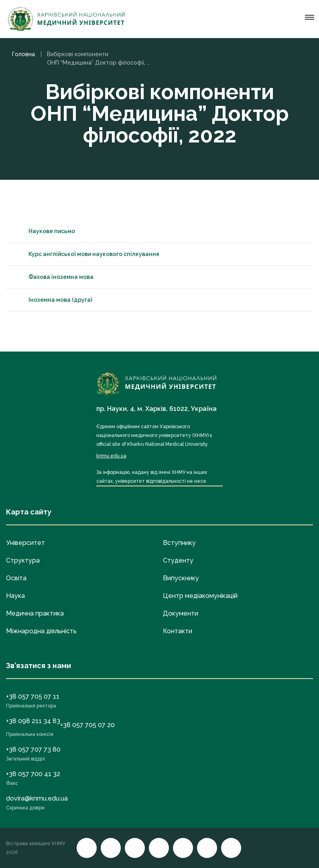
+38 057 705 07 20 (87, 725)
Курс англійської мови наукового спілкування (87, 254)
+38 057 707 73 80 (33, 749)
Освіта (16, 578)
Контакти (178, 631)
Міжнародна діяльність (41, 631)
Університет (25, 543)
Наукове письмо (45, 231)
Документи (181, 613)
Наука (15, 596)
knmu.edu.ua (111, 456)
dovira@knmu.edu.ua (37, 798)
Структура (23, 560)
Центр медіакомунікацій (200, 596)
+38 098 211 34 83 (33, 721)
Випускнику (181, 578)
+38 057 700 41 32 (33, 774)
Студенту (178, 560)
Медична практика (35, 613)
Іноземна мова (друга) (53, 300)
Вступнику (179, 543)
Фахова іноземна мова (54, 277)
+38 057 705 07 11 (33, 696)
